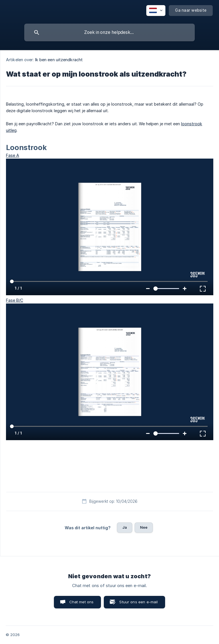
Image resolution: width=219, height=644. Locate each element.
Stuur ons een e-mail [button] (138, 602)
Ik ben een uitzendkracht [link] (59, 60)
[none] (156, 11)
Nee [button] (144, 527)
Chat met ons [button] (82, 602)
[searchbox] (109, 32)
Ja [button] (125, 527)
